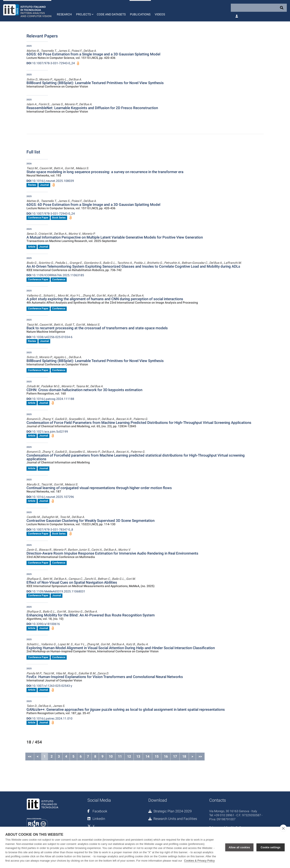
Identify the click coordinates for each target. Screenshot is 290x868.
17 (175, 756)
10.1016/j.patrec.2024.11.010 (49, 718)
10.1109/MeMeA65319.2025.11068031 (56, 591)
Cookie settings (271, 847)
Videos (160, 14)
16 (166, 756)
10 (111, 756)
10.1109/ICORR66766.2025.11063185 (55, 275)
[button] (84, 11)
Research (64, 14)
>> (200, 756)
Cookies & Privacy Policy (199, 861)
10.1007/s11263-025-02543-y (49, 686)
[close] (283, 828)
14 (147, 756)
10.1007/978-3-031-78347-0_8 (50, 530)
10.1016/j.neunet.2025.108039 (50, 181)
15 (157, 756)
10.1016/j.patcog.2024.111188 (50, 399)
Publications (140, 14)
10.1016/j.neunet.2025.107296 (50, 497)
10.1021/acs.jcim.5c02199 (47, 432)
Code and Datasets (111, 14)
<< (30, 756)
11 (120, 756)
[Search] (259, 8)
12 (129, 756)
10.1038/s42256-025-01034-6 (49, 337)
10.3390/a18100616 (43, 624)
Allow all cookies (239, 847)
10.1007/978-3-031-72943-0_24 (51, 63)
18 (184, 756)
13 (138, 756)
